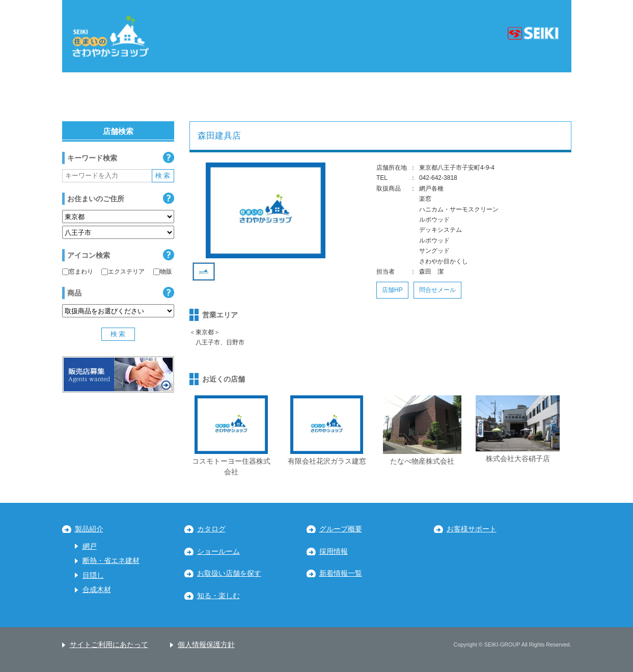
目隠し (93, 575)
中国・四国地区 (426, 97)
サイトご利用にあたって (109, 645)
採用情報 (334, 552)
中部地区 (270, 97)
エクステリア (123, 272)
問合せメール (437, 290)
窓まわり (78, 272)
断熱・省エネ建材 (111, 561)
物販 (163, 272)
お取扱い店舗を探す (229, 573)
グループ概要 (341, 529)
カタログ (211, 529)
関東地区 (198, 97)
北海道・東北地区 (110, 97)
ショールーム (218, 552)
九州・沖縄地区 (522, 97)
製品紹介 (89, 529)
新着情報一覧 (341, 573)
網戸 (90, 546)
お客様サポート (472, 529)
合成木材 (97, 590)
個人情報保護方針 (206, 645)
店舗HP (392, 290)
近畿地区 (343, 97)
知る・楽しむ (218, 596)
